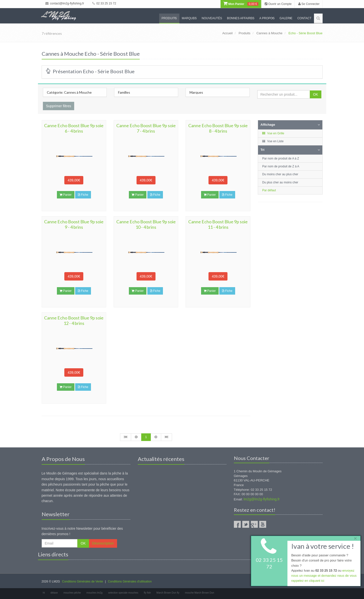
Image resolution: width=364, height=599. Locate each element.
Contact (304, 18)
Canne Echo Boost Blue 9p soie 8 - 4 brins (218, 128)
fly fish (147, 593)
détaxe (54, 593)
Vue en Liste (273, 141)
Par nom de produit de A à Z (281, 159)
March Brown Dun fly (168, 593)
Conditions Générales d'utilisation (130, 581)
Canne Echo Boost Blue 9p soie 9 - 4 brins (74, 224)
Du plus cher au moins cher (280, 182)
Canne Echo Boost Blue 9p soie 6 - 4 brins (74, 128)
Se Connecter (309, 4)
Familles (124, 92)
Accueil (227, 33)
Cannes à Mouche (269, 33)
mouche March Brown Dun (199, 593)
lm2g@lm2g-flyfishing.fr (261, 499)
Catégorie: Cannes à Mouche (69, 92)
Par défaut (269, 190)
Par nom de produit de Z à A (281, 166)
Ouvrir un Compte (278, 4)
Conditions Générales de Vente (83, 581)
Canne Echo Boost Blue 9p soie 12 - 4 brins (74, 320)
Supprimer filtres (59, 106)
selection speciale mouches (123, 593)
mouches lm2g (95, 593)
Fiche (83, 195)
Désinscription (103, 543)
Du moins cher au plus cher (280, 174)
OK (315, 94)
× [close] (355, 538)
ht (44, 593)
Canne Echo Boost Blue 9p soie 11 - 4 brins (218, 224)
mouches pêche (72, 593)
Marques (189, 18)
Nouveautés (212, 18)
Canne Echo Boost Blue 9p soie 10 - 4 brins (146, 224)
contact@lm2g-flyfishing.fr (65, 3)
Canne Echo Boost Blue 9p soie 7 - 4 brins (146, 128)
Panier (66, 195)
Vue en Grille (273, 133)
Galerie (286, 18)
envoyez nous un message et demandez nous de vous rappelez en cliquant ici (324, 576)
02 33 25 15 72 (104, 3)
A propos (267, 18)
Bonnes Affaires (241, 18)
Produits (169, 18)
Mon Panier (241, 4)
